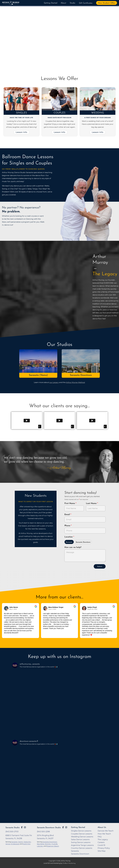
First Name (70, 503)
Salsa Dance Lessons (80, 839)
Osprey (21, 842)
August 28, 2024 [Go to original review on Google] (92, 609)
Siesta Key (27, 842)
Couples (59, 113)
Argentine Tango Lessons (82, 845)
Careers (101, 842)
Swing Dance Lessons (81, 842)
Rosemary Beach (53, 846)
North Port (27, 844)
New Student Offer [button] (107, 3)
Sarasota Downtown (81, 375)
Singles (21, 113)
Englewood (15, 844)
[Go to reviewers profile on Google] (6, 608)
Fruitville (55, 844)
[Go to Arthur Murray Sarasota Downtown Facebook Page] (63, 827)
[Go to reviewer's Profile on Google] (84, 608)
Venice (8, 844)
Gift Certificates (86, 3)
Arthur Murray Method (75, 382)
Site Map (102, 851)
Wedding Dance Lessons (82, 837)
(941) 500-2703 (12, 832)
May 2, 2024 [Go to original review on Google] (13, 609)
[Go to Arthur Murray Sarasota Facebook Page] (22, 827)
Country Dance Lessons (82, 848)
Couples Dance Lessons (82, 834)
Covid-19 (101, 845)
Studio (72, 3)
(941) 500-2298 (43, 832)
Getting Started (51, 3)
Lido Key (40, 846)
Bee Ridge (41, 844)
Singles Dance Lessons (81, 831)
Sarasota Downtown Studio (49, 828)
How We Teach (104, 834)
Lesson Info (21, 132)
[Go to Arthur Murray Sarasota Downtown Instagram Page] (66, 827)
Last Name (92, 503)
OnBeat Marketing (69, 863)
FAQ (100, 837)
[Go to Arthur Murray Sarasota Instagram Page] (25, 827)
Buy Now (15, 50)
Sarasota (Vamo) (38, 375)
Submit (100, 567)
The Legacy (103, 839)
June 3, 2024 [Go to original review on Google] (52, 609)
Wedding (98, 113)
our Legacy (54, 382)
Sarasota (69, 542)
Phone (68, 526)
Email (67, 515)
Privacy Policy (104, 848)
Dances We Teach (106, 831)
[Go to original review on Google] (36, 608)
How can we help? (73, 547)
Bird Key (48, 844)
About (63, 3)
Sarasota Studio (13, 828)
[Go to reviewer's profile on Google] (45, 608)
